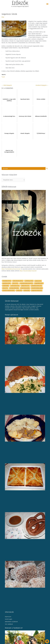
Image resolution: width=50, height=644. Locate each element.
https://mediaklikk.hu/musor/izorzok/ (11, 269)
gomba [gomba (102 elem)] (7, 283)
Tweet (3, 77)
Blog (3, 17)
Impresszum (8, 617)
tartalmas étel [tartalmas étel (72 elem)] (37, 286)
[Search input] (24, 168)
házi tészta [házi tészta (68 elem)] (25, 288)
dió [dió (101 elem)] (15, 283)
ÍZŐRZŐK (20, 3)
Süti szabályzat (9, 624)
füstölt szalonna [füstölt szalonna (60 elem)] (9, 290)
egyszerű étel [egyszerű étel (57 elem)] (37, 290)
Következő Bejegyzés (42, 85)
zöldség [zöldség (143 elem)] (29, 281)
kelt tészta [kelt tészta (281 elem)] (18, 281)
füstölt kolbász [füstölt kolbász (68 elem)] (37, 288)
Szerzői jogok (9, 619)
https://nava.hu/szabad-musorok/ (28, 271)
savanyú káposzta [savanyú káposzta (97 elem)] (26, 283)
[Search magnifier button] (47, 168)
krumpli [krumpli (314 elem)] (7, 281)
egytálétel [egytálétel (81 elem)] (39, 283)
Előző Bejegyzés (7, 85)
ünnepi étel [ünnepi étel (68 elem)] (14, 288)
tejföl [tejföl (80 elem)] (6, 286)
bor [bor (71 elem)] (5, 288)
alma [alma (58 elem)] (27, 290)
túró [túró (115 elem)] (38, 281)
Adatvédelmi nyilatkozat (11, 622)
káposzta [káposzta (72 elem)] (25, 286)
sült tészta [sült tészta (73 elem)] (15, 286)
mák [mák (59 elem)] (19, 290)
